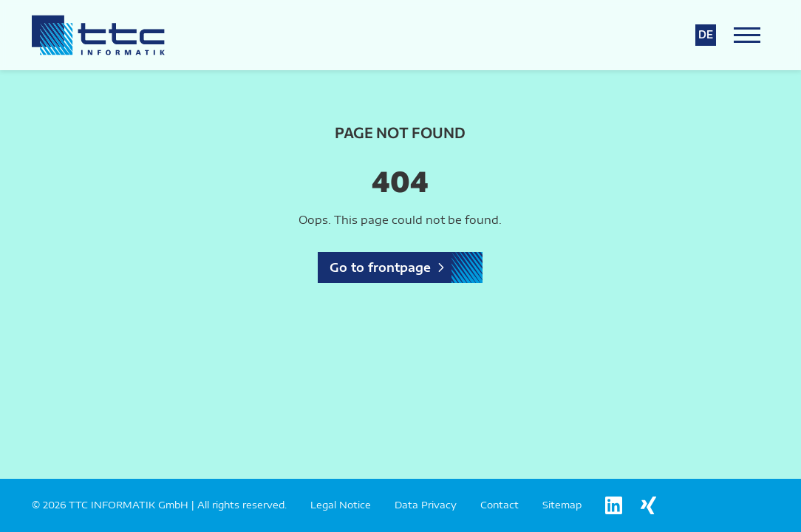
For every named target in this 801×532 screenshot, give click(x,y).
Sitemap (562, 505)
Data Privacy (426, 505)
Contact (500, 505)
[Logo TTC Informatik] (98, 35)
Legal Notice (341, 505)
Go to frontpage (380, 267)
